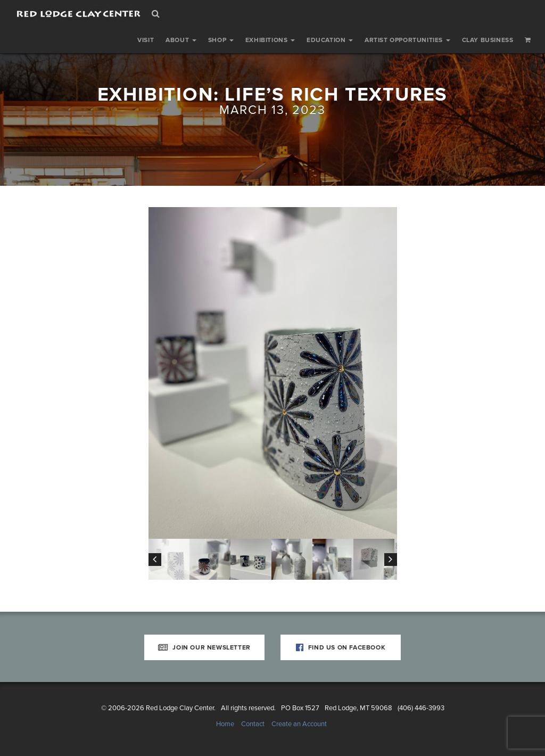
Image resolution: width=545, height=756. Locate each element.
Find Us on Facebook (341, 647)
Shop (221, 40)
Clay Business (488, 40)
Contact (253, 724)
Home (225, 724)
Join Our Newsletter (204, 647)
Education (330, 40)
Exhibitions (270, 40)
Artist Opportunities (407, 40)
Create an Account (299, 724)
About (181, 40)
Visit (146, 40)
